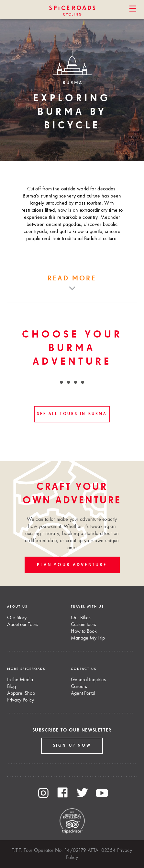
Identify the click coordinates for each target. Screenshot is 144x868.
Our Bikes (81, 618)
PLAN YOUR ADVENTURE (72, 565)
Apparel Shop (21, 693)
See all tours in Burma (72, 414)
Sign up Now (72, 746)
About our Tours (23, 625)
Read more (72, 279)
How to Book (84, 631)
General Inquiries (88, 680)
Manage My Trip (88, 638)
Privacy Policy (21, 700)
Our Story (17, 618)
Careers (79, 687)
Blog (11, 687)
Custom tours (83, 625)
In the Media (20, 680)
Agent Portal (83, 693)
